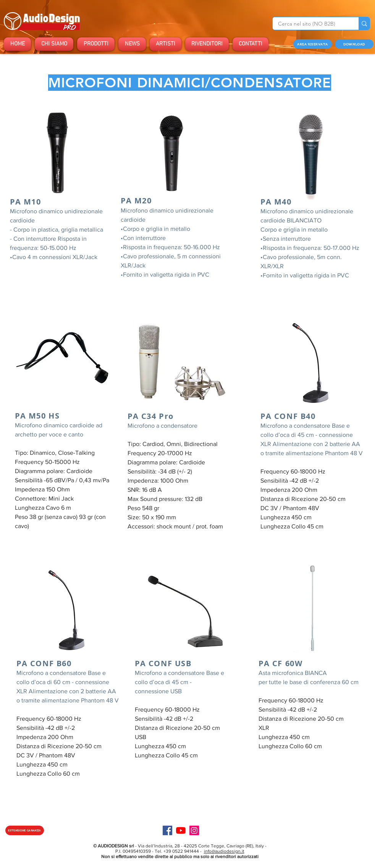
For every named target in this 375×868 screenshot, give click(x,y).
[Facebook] (167, 830)
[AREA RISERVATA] (313, 44)
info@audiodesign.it (224, 851)
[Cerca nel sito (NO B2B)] (310, 24)
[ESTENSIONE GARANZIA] (25, 830)
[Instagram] (194, 830)
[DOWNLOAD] (354, 44)
